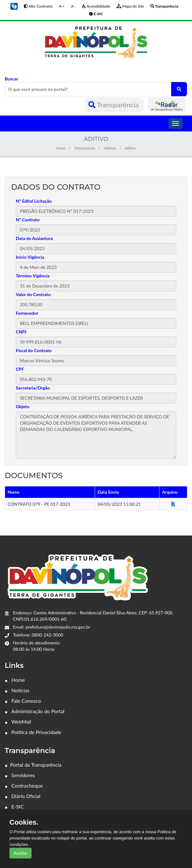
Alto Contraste (38, 6)
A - (73, 6)
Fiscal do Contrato (34, 350)
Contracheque (24, 786)
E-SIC (14, 806)
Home (61, 148)
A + (62, 6)
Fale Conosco (23, 701)
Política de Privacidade (33, 732)
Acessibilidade (96, 6)
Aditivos (110, 148)
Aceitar (21, 853)
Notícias (17, 690)
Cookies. (24, 822)
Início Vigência (30, 257)
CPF (20, 369)
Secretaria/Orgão (33, 388)
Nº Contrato (28, 220)
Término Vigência (33, 276)
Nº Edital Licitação (34, 201)
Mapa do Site (130, 6)
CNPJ (21, 332)
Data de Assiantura (34, 238)
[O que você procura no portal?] (179, 89)
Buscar (96, 86)
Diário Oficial (23, 796)
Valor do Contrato (33, 294)
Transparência (114, 105)
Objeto (23, 406)
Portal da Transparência (33, 765)
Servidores (20, 775)
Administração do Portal (35, 711)
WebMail (18, 722)
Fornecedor (27, 313)
